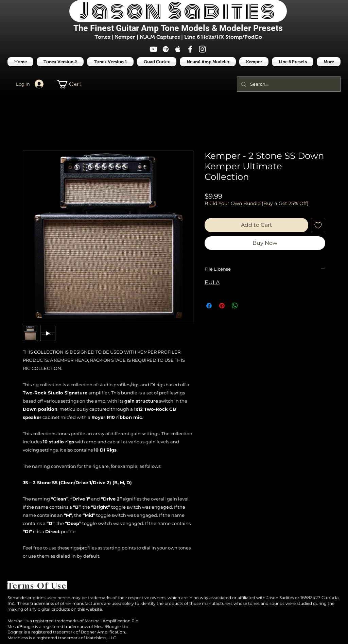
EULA (212, 282)
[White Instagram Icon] (202, 49)
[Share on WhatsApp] (235, 306)
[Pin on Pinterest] (222, 306)
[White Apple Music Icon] (178, 49)
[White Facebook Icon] (190, 49)
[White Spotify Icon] (166, 49)
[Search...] (288, 84)
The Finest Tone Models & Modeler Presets (178, 28)
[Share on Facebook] (209, 306)
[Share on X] (248, 306)
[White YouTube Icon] (153, 49)
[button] (293, 62)
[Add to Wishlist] (318, 225)
